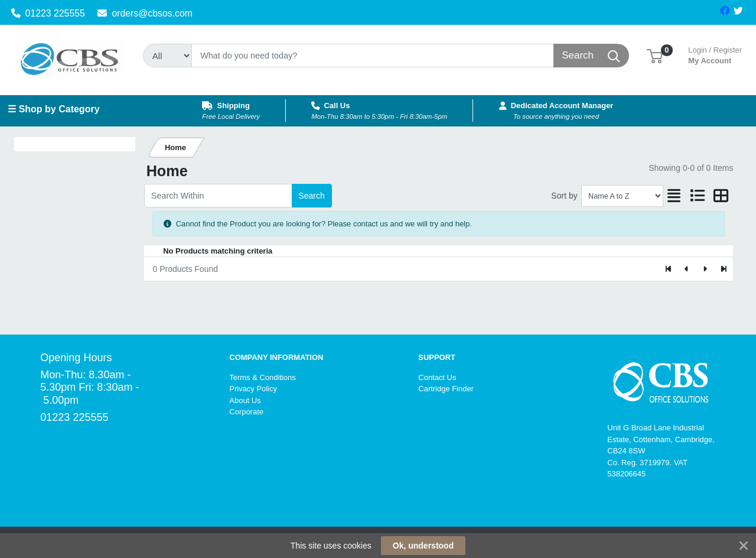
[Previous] (687, 269)
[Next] (705, 269)
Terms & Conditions (262, 377)
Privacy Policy (253, 389)
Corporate (246, 412)
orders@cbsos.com (145, 13)
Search (311, 196)
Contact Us (437, 377)
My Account (715, 54)
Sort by (564, 196)
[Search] (373, 56)
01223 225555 (48, 13)
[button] (655, 55)
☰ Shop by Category (53, 109)
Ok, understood (423, 546)
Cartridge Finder (446, 389)
